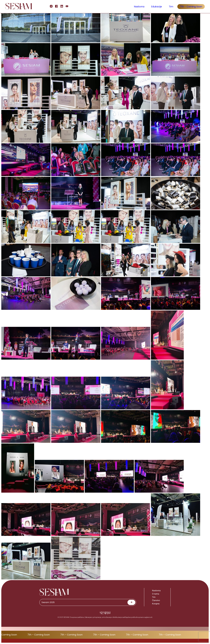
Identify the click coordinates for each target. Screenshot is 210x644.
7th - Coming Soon (191, 7)
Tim (171, 7)
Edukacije (157, 7)
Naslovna (139, 7)
